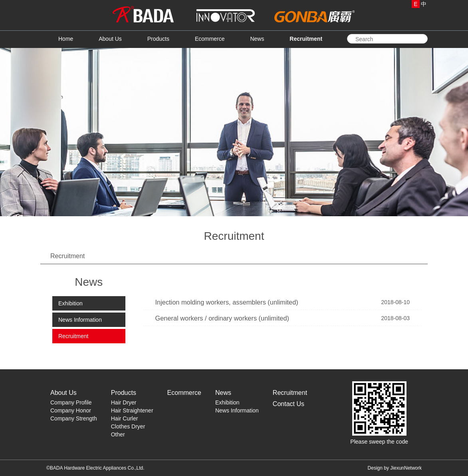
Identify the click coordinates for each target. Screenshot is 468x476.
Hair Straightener (132, 410)
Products (158, 39)
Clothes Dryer (128, 426)
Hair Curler (125, 418)
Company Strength (74, 418)
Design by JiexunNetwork (395, 468)
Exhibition (70, 303)
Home (66, 39)
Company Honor (71, 410)
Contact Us (289, 404)
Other (118, 434)
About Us (110, 39)
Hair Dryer (124, 402)
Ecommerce (210, 39)
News (257, 39)
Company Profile (71, 402)
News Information (80, 320)
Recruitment (306, 39)
